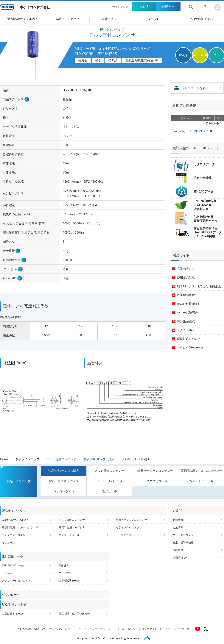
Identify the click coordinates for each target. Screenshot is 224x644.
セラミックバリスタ (109, 481)
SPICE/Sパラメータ (13, 565)
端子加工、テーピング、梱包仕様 (199, 286)
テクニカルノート (189, 330)
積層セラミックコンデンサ (155, 471)
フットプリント (68, 573)
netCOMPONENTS (197, 131)
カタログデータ (204, 164)
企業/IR (144, 6)
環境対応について (189, 339)
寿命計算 (64, 565)
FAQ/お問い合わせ (202, 19)
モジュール (109, 491)
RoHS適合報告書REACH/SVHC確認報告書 (205, 205)
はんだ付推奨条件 (189, 304)
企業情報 (178, 527)
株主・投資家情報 (183, 542)
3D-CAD (7, 573)
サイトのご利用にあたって (30, 629)
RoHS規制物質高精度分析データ (206, 219)
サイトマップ (120, 7)
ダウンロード (157, 19)
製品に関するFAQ (12, 613)
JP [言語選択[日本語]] (204, 7)
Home (4, 459)
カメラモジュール (201, 481)
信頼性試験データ (69, 580)
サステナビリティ (183, 535)
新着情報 (178, 520)
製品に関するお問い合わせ (74, 613)
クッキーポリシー (127, 629)
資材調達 (178, 550)
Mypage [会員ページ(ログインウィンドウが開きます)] (217, 7)
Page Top (149, 637)
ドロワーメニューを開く (191, 7)
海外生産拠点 (186, 321)
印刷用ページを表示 (195, 88)
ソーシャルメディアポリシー (96, 629)
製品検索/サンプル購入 (99, 459)
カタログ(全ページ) (190, 348)
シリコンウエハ (64, 491)
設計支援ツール (112, 19)
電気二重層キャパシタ (64, 481)
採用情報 (168, 6)
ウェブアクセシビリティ (156, 629)
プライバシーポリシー (62, 629)
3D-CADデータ (203, 191)
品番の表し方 (186, 269)
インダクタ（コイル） (155, 481)
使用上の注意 (186, 277)
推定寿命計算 (203, 178)
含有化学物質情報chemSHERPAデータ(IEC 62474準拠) (208, 232)
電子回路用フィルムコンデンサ (201, 471)
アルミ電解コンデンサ (61, 459)
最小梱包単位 (186, 295)
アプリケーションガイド (16, 580)
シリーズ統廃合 (187, 312)
